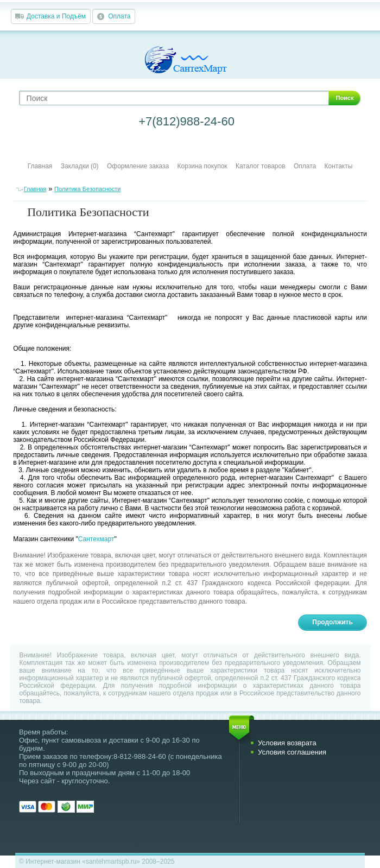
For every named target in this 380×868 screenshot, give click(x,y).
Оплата (119, 16)
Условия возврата (287, 743)
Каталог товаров (261, 166)
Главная (40, 166)
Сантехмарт (96, 539)
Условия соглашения (292, 752)
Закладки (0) (80, 166)
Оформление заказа (138, 166)
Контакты (339, 166)
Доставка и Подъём (56, 16)
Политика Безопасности (87, 189)
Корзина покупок (202, 166)
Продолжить (332, 622)
